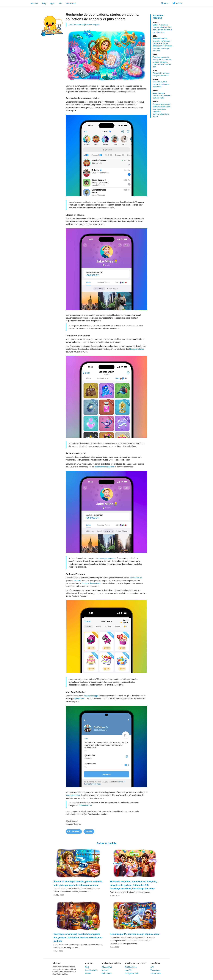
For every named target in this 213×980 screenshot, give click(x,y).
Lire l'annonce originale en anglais (84, 24)
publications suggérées (104, 467)
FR (165, 3)
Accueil (34, 3)
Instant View (156, 973)
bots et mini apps (91, 696)
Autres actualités (106, 843)
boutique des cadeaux (91, 583)
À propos (89, 963)
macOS (128, 970)
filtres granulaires (137, 349)
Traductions (155, 970)
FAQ (44, 3)
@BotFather (79, 699)
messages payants (106, 558)
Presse (88, 973)
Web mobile (107, 973)
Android (105, 970)
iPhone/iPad (107, 967)
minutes (77, 581)
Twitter (177, 3)
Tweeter (89, 832)
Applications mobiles (111, 963)
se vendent (135, 578)
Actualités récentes (158, 17)
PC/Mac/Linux (131, 967)
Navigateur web (132, 973)
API (60, 3)
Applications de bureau (136, 963)
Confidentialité (91, 970)
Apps (52, 3)
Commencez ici (85, 806)
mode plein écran (73, 795)
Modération (71, 3)
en (141, 578)
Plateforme (155, 963)
